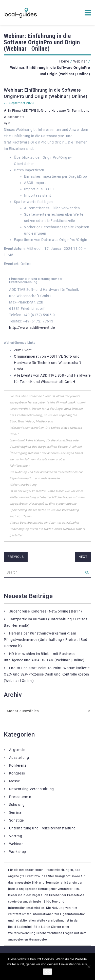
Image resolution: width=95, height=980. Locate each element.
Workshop (18, 852)
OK (48, 972)
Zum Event (23, 350)
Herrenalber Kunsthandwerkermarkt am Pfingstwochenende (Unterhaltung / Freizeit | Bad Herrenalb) (45, 640)
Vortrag (16, 836)
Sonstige (16, 820)
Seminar (16, 812)
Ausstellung (19, 758)
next (83, 557)
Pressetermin (20, 797)
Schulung (17, 805)
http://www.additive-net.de (32, 328)
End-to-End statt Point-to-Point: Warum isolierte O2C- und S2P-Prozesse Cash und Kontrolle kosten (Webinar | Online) (47, 674)
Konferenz (18, 765)
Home (64, 61)
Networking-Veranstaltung (32, 789)
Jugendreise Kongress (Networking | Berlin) (46, 611)
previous (16, 557)
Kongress (17, 773)
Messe (15, 781)
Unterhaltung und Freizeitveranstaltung (42, 828)
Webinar (80, 61)
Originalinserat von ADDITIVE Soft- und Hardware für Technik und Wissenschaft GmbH (48, 363)
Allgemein (17, 750)
